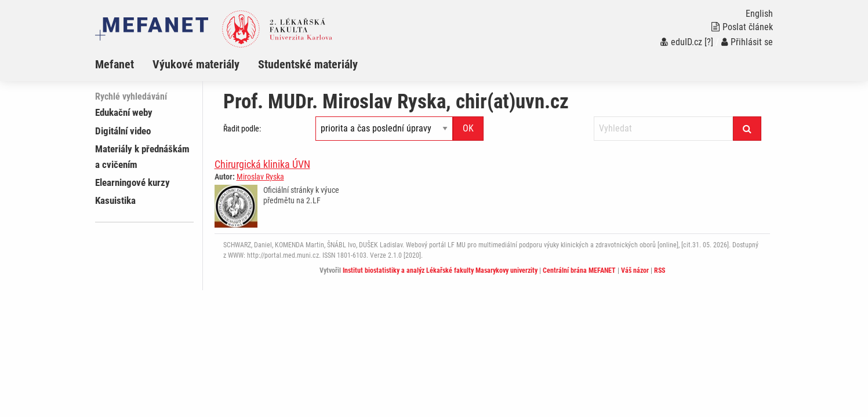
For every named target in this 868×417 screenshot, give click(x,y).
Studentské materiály (308, 64)
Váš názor (635, 270)
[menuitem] (124, 64)
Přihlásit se (747, 42)
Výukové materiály (196, 64)
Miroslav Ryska (260, 177)
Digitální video (123, 131)
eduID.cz (681, 42)
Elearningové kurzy (132, 182)
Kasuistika (115, 200)
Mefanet (115, 64)
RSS (660, 270)
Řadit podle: (242, 129)
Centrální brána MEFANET (579, 270)
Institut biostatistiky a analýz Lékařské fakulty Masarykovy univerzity (440, 270)
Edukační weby (124, 112)
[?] (709, 42)
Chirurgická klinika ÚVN (262, 164)
